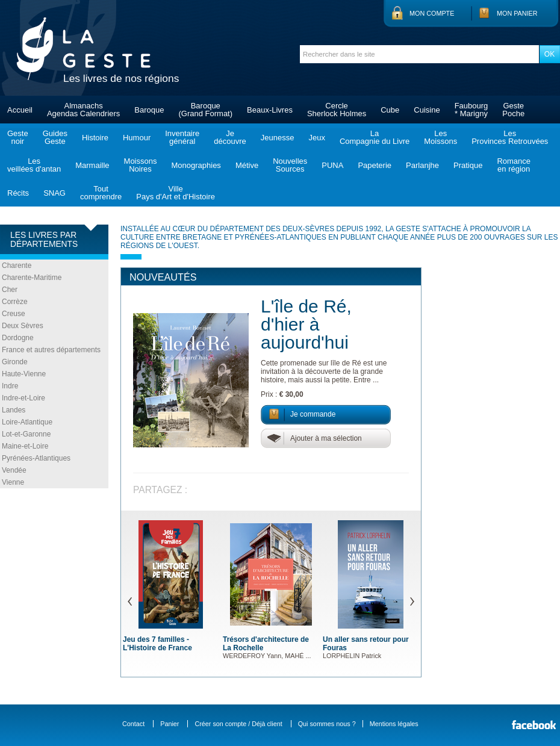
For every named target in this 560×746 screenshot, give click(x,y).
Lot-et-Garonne (26, 434)
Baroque (149, 110)
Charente (17, 266)
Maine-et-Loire (25, 446)
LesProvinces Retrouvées (510, 137)
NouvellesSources (290, 165)
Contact (133, 724)
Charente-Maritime (32, 278)
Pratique (468, 165)
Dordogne (18, 338)
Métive (247, 165)
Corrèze (15, 302)
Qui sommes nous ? (327, 724)
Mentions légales (394, 724)
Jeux (316, 138)
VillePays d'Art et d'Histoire (176, 193)
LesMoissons (440, 137)
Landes (14, 410)
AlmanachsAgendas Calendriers (83, 110)
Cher (10, 290)
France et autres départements (51, 350)
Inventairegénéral (182, 137)
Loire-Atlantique (27, 422)
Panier (170, 724)
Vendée (14, 470)
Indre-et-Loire (23, 398)
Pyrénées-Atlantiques (36, 458)
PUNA (332, 165)
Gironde (15, 362)
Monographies (196, 165)
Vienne (13, 482)
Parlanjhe (422, 165)
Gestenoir (18, 137)
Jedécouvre (230, 137)
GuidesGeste (55, 137)
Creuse (14, 314)
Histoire (95, 138)
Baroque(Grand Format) (205, 110)
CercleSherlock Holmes (337, 110)
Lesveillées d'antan (34, 165)
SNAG (54, 193)
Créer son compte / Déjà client (238, 724)
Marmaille (92, 165)
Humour (137, 138)
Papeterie (375, 165)
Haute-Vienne (24, 374)
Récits (18, 193)
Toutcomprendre (101, 193)
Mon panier (517, 13)
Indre (10, 386)
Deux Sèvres (23, 326)
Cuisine (427, 110)
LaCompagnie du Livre (375, 137)
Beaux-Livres (270, 110)
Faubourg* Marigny (471, 110)
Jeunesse (278, 138)
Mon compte (432, 13)
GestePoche (513, 110)
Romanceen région (514, 165)
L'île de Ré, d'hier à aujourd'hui (306, 324)
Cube (390, 110)
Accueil (20, 110)
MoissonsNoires (141, 165)
